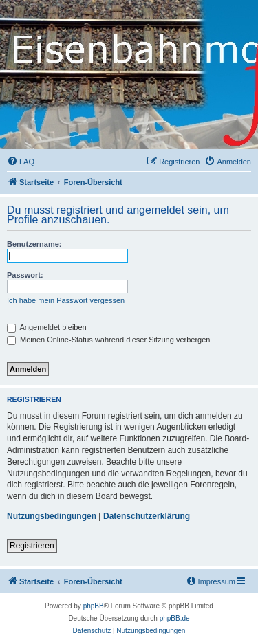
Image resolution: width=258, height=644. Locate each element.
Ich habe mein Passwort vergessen (66, 300)
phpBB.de (175, 618)
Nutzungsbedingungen (52, 516)
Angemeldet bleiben (47, 327)
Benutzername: (34, 244)
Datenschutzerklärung (147, 516)
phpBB (94, 606)
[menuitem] (21, 162)
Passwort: (25, 275)
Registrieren (32, 546)
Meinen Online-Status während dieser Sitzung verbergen (108, 340)
